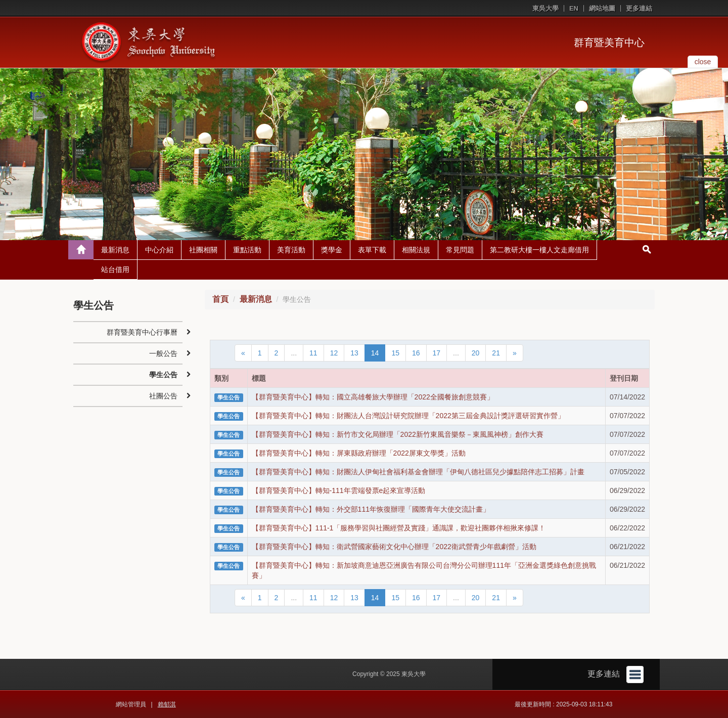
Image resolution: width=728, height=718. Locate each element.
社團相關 (203, 250)
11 (313, 353)
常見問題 (460, 250)
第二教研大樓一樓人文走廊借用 (539, 250)
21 (496, 353)
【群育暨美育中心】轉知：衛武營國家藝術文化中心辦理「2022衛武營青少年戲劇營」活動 (394, 547)
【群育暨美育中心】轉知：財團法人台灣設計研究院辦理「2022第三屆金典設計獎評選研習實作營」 (408, 416)
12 (334, 353)
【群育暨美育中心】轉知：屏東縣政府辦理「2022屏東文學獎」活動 (359, 453)
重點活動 (247, 250)
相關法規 (416, 250)
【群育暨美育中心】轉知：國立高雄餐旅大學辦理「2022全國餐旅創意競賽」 (373, 397)
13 (354, 353)
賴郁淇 (167, 704)
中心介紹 (159, 250)
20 (476, 353)
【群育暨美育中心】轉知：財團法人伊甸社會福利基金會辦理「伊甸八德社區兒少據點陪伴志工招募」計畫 (418, 472)
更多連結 (639, 8)
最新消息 (115, 250)
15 (395, 353)
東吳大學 (545, 8)
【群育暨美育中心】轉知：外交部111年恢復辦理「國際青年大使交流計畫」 (371, 509)
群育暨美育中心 (609, 42)
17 (437, 353)
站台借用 (115, 270)
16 (416, 353)
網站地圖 (602, 8)
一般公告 (163, 353)
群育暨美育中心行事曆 (142, 332)
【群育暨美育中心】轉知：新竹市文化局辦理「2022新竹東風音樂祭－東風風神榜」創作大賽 (398, 434)
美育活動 (291, 250)
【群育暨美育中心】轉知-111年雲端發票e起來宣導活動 (339, 490)
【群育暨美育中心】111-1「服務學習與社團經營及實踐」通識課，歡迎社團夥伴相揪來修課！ (399, 528)
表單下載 (372, 250)
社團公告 (163, 396)
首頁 (220, 299)
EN (574, 8)
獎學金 (332, 250)
